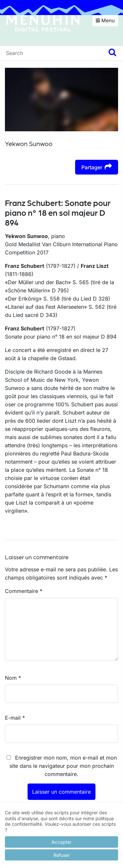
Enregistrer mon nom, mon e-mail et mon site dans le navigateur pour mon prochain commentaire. (63, 766)
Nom (13, 678)
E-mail (15, 718)
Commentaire (24, 591)
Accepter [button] (61, 842)
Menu (105, 20)
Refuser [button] (62, 855)
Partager (97, 167)
